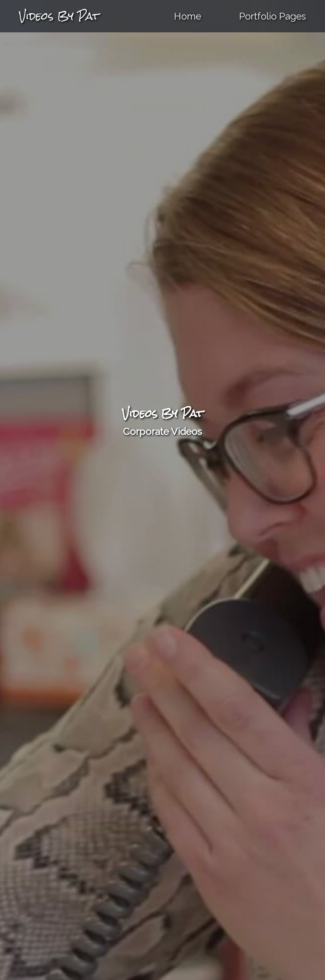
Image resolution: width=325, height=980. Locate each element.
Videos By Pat (59, 16)
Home (188, 16)
